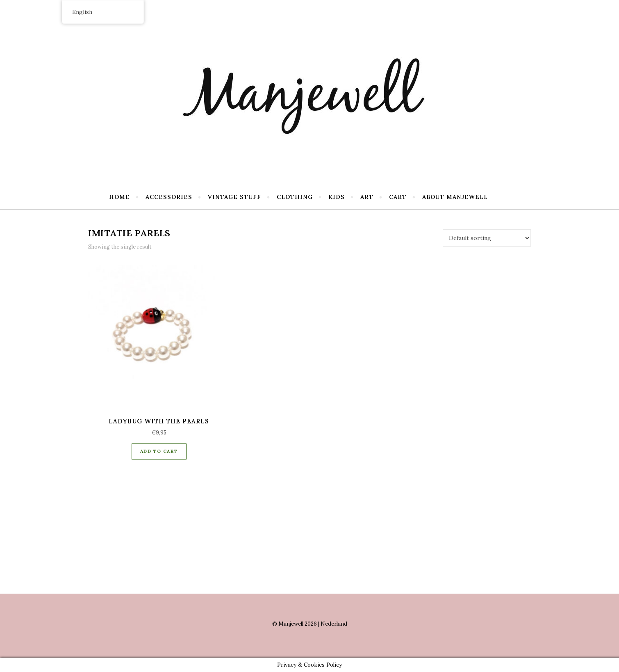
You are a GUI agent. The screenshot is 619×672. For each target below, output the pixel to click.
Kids (337, 197)
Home (119, 197)
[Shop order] (487, 238)
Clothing (295, 197)
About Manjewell (455, 197)
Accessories (169, 197)
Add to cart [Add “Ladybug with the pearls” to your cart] (159, 451)
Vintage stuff (234, 197)
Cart (398, 197)
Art (367, 197)
